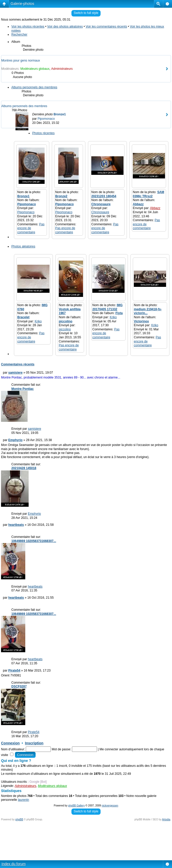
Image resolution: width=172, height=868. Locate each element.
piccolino (66, 321)
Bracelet (23, 317)
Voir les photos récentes (28, 27)
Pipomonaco (46, 119)
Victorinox (141, 321)
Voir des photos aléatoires (65, 27)
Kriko (38, 321)
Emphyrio (15, 440)
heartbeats (16, 525)
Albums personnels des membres (34, 87)
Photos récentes (43, 133)
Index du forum (14, 864)
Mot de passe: (61, 749)
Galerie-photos (22, 4)
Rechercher (19, 35)
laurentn (23, 800)
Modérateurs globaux (35, 69)
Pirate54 (14, 671)
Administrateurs (62, 69)
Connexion (10, 743)
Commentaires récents (18, 364)
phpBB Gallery (76, 806)
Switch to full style (86, 13)
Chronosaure (101, 204)
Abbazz (138, 204)
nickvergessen (110, 806)
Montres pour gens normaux (21, 61)
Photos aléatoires (23, 246)
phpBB (19, 819)
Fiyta (119, 313)
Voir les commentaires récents (106, 27)
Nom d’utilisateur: (13, 749)
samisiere (15, 373)
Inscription (34, 743)
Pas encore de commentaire (31, 228)
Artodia (166, 819)
